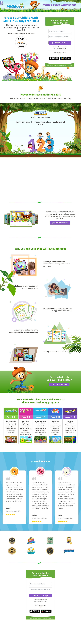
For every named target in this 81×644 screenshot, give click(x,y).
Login (60, 54)
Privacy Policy (69, 65)
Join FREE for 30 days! (60, 43)
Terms (63, 65)
